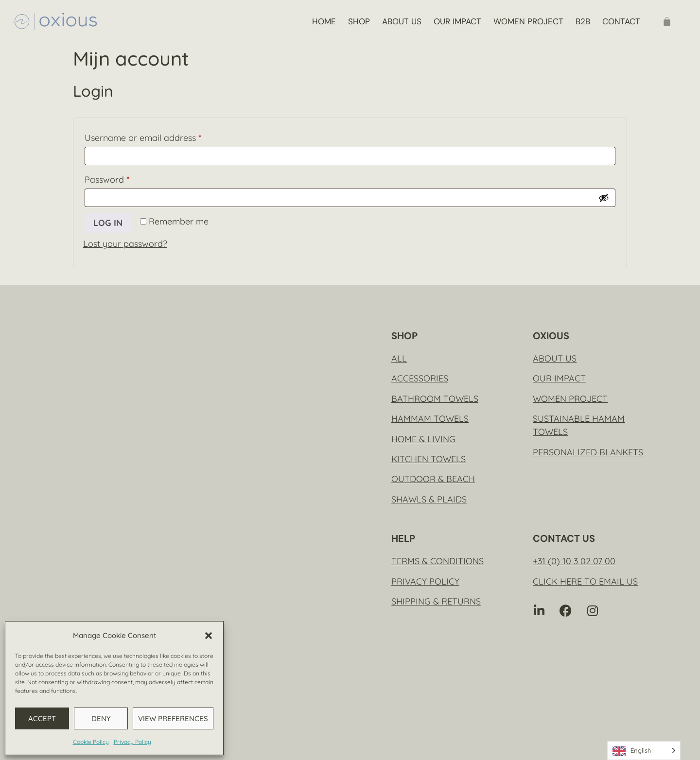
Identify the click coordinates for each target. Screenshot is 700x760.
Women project (528, 21)
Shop (359, 21)
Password (125, 178)
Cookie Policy (91, 742)
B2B (583, 21)
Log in (108, 223)
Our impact (457, 21)
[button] (209, 636)
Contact (621, 21)
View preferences (173, 718)
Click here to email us (585, 581)
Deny (101, 718)
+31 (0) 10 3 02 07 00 (574, 561)
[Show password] (604, 198)
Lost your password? (125, 244)
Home (324, 21)
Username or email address (161, 136)
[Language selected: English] (644, 751)
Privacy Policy (132, 742)
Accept (42, 718)
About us (402, 21)
